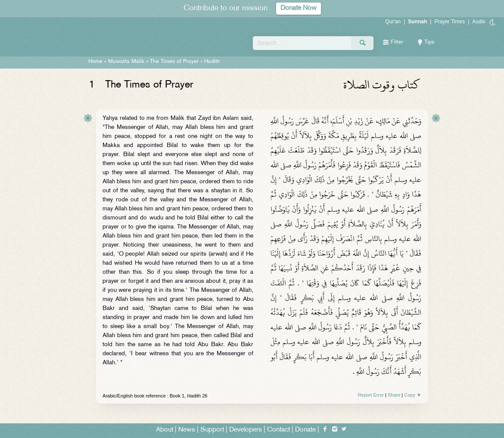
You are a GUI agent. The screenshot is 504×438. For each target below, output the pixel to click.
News (187, 430)
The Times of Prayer (174, 62)
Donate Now (299, 8)
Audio (479, 22)
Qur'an (393, 22)
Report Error (371, 395)
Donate (305, 430)
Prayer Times (450, 22)
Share (394, 395)
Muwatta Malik (126, 62)
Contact (278, 430)
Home (95, 62)
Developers (246, 430)
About (165, 430)
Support (212, 430)
